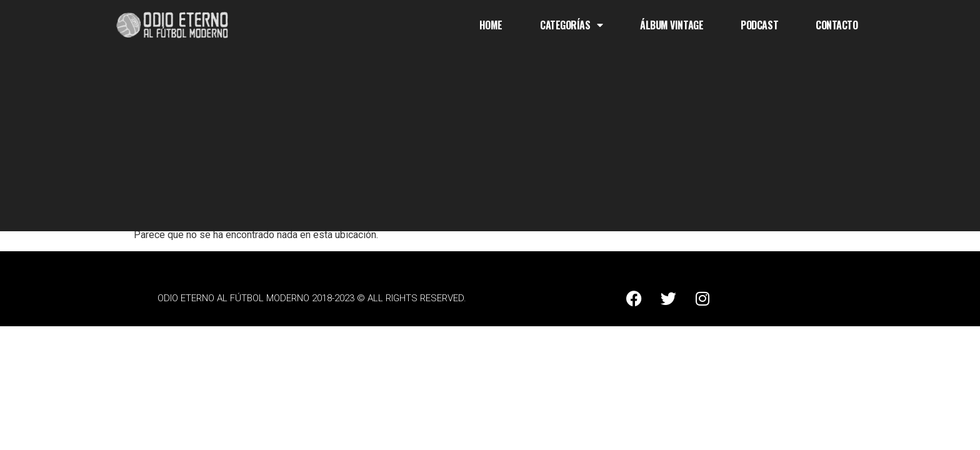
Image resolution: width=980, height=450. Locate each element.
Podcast (759, 25)
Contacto (837, 25)
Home (491, 25)
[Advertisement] (490, 144)
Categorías (571, 25)
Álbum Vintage (672, 25)
